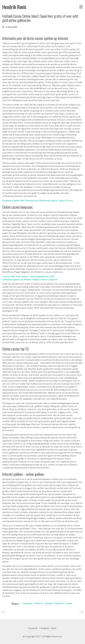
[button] (81, 7)
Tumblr (69, 603)
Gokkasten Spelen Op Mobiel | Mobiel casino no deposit (30, 279)
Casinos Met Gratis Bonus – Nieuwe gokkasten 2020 (28, 276)
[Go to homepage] (14, 7)
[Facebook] (33, 628)
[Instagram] (44, 628)
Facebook (27, 603)
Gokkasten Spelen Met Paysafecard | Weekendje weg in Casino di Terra (37, 200)
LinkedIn (49, 603)
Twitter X (38, 603)
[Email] (54, 628)
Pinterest (59, 603)
